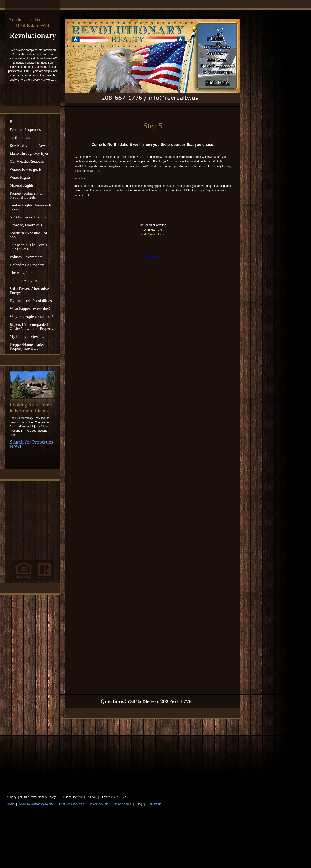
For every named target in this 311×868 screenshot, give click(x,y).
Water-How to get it (25, 169)
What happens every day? (30, 309)
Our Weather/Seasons (27, 161)
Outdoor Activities (24, 281)
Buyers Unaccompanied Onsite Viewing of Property (31, 327)
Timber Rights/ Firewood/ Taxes (30, 207)
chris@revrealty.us (153, 235)
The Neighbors (22, 273)
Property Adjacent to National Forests (26, 195)
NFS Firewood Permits (28, 217)
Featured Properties (25, 130)
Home (15, 122)
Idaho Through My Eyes (29, 153)
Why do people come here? (31, 317)
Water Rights (20, 177)
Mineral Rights (22, 185)
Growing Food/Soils (26, 225)
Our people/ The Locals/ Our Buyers (29, 247)
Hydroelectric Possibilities (31, 301)
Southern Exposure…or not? (28, 235)
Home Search (122, 804)
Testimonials (20, 138)
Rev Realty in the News (28, 145)
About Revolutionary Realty (36, 804)
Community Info (99, 804)
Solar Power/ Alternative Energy (29, 291)
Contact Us (154, 804)
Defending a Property (27, 265)
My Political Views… (27, 337)
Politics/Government (26, 257)
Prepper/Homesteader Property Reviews (27, 346)
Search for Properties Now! (31, 444)
